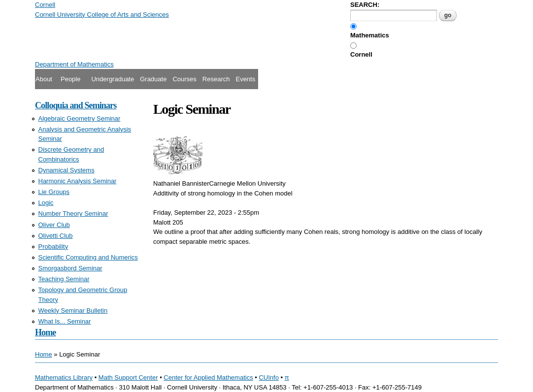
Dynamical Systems (67, 170)
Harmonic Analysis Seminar (78, 181)
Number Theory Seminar (73, 213)
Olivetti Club (56, 236)
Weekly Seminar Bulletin (73, 310)
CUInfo (268, 377)
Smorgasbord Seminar (70, 268)
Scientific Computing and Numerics (88, 257)
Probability (53, 246)
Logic (46, 203)
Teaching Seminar (64, 279)
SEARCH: (365, 5)
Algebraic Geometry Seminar (80, 118)
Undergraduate (113, 79)
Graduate (153, 79)
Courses (184, 79)
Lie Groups (54, 192)
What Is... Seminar (65, 321)
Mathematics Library (64, 377)
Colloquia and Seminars (76, 105)
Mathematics (370, 35)
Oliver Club (54, 225)
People (70, 79)
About (44, 79)
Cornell (361, 54)
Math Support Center (128, 377)
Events (245, 79)
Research (216, 79)
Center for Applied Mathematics (208, 377)
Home (45, 332)
